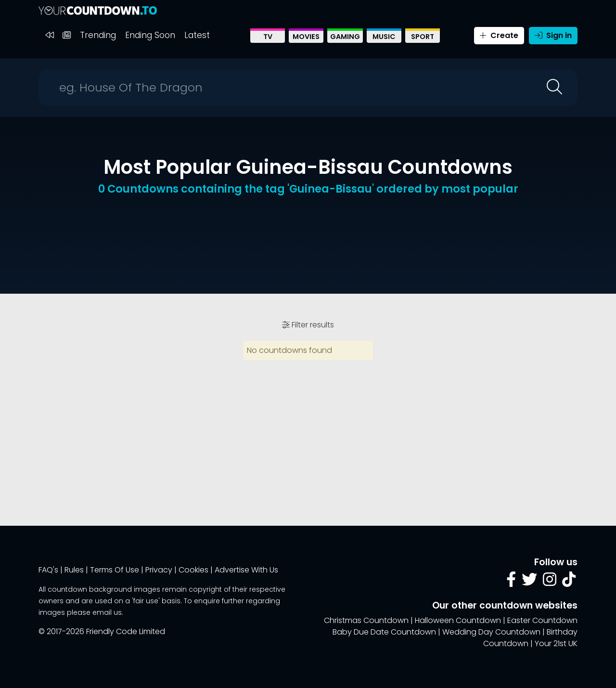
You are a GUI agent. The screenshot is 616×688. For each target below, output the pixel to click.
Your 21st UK (556, 643)
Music (384, 37)
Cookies (193, 570)
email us (107, 612)
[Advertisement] (308, 235)
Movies (306, 37)
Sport (423, 37)
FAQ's (48, 570)
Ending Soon (150, 35)
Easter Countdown (542, 620)
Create (499, 35)
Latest (197, 35)
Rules (74, 570)
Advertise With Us (246, 570)
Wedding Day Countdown (491, 632)
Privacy (159, 570)
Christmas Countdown (366, 620)
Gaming (345, 37)
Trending (98, 35)
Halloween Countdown (458, 620)
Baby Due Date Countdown (384, 632)
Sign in (553, 35)
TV (268, 37)
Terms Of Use (115, 570)
